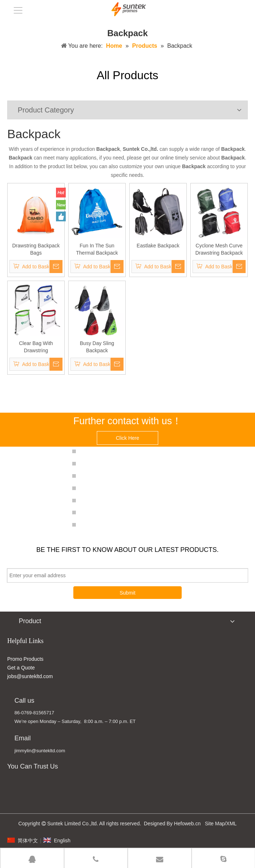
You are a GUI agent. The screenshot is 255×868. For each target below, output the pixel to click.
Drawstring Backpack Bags (36, 249)
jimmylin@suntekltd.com (40, 751)
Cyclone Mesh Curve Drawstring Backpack (219, 249)
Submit (127, 593)
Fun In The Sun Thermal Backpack (97, 249)
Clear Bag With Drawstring (36, 347)
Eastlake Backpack (158, 246)
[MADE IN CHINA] (14, 790)
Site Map (215, 824)
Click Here (128, 438)
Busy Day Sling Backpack (97, 347)
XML (231, 824)
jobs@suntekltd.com (30, 676)
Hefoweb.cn (187, 824)
